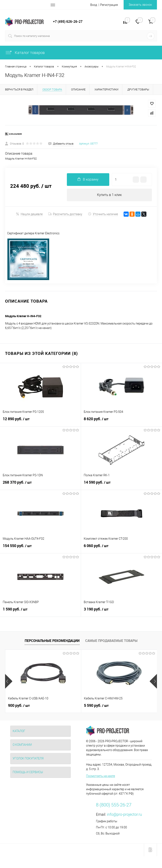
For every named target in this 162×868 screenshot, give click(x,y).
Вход (94, 5)
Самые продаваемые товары (111, 641)
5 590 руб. (96, 706)
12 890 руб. (40, 421)
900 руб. (19, 706)
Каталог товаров (25, 53)
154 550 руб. (40, 548)
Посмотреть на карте (101, 776)
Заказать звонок (140, 5)
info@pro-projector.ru (124, 815)
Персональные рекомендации (52, 641)
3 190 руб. (121, 612)
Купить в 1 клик (109, 195)
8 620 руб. (121, 421)
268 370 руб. (40, 485)
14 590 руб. (121, 485)
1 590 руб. (40, 612)
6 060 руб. (121, 548)
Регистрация (109, 5)
